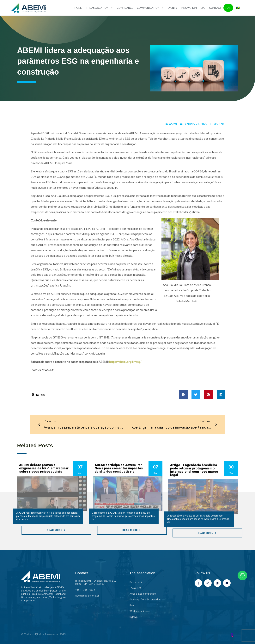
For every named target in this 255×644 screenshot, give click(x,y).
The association (99, 8)
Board (133, 605)
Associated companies (143, 594)
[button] (183, 395)
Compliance (125, 8)
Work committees (140, 611)
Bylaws (134, 617)
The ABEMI (136, 588)
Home (78, 8)
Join (228, 8)
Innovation (189, 8)
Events (172, 8)
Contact (215, 8)
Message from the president (145, 600)
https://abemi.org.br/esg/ (125, 362)
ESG (203, 8)
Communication (150, 8)
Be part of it (136, 582)
